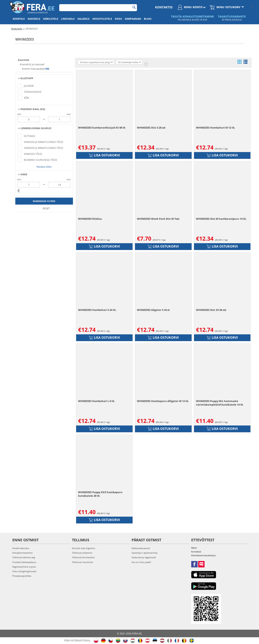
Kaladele (84, 19)
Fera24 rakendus (21, 548)
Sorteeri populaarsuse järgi (96, 62)
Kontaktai (196, 552)
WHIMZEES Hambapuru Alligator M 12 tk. (163, 401)
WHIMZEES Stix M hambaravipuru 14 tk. (221, 219)
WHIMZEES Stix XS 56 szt (211, 310)
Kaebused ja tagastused (144, 557)
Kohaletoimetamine (22, 553)
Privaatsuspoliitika (22, 576)
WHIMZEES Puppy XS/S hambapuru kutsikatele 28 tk (100, 494)
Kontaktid (164, 7)
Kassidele (34, 19)
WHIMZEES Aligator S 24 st (153, 310)
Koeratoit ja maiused (32, 64)
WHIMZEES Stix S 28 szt (151, 128)
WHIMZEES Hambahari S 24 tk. (97, 310)
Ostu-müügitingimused (24, 571)
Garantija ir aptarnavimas (145, 553)
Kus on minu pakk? (141, 562)
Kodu (118, 19)
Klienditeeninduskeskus (203, 555)
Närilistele (51, 19)
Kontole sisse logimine (83, 548)
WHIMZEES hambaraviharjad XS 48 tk (102, 128)
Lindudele (68, 19)
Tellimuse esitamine (82, 553)
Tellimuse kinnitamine (83, 557)
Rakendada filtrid (44, 201)
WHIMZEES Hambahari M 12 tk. (216, 128)
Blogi (148, 19)
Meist (194, 548)
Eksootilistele (102, 19)
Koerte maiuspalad (33, 69)
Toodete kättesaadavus (24, 562)
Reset (44, 208)
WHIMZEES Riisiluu (90, 219)
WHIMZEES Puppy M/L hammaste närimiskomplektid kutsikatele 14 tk (220, 403)
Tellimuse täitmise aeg (24, 557)
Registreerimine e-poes (24, 567)
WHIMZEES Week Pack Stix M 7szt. (159, 219)
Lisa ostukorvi (104, 155)
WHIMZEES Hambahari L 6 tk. (97, 401)
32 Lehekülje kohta (129, 62)
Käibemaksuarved (141, 548)
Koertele (19, 19)
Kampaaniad (133, 19)
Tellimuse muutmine (82, 562)
